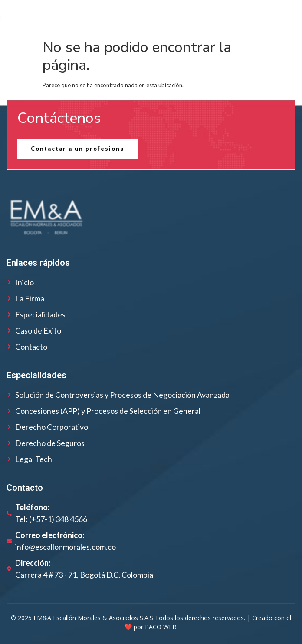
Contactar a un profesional (79, 149)
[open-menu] (282, 17)
